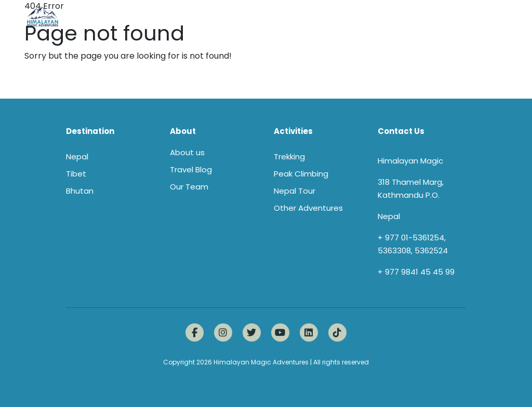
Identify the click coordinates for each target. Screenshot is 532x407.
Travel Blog (191, 169)
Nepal (77, 157)
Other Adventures (308, 208)
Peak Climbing (301, 174)
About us (187, 152)
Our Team (189, 187)
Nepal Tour (295, 191)
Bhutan (80, 191)
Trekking (289, 157)
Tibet (76, 174)
